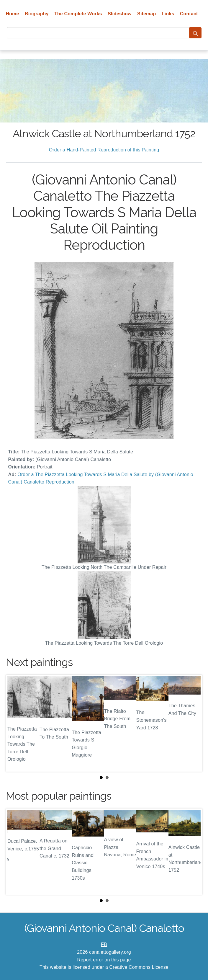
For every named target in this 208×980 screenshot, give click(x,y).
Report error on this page (104, 960)
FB (104, 944)
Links (168, 14)
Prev (15, 723)
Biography (37, 14)
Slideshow (120, 14)
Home (12, 14)
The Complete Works (78, 14)
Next (193, 723)
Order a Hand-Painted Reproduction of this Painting (104, 150)
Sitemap (146, 14)
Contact (189, 14)
